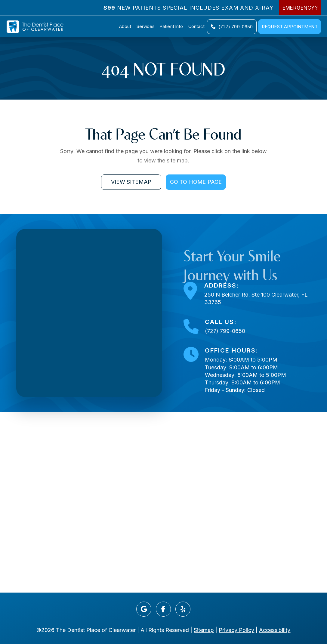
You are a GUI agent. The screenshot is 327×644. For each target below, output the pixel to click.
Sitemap (204, 630)
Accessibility (275, 630)
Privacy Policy (236, 630)
